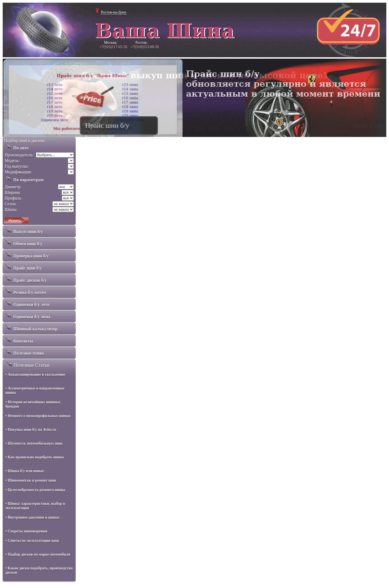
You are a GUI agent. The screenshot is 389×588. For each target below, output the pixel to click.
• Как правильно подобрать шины (35, 457)
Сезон (10, 204)
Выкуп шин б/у (24, 230)
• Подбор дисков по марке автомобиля (38, 554)
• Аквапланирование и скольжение (35, 374)
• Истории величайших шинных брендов (33, 404)
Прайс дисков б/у (25, 279)
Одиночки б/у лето (27, 303)
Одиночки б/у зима (27, 315)
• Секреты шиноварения (26, 531)
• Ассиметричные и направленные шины (35, 390)
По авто (16, 147)
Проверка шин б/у (26, 255)
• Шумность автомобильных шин (34, 443)
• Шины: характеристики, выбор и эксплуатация (35, 506)
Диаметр (13, 187)
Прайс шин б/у (23, 267)
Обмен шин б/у (23, 243)
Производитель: (19, 155)
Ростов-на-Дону (114, 12)
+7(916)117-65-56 (113, 47)
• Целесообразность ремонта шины (35, 490)
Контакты (19, 340)
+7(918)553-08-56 (145, 47)
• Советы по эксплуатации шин (32, 541)
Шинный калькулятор (31, 328)
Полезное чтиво (24, 352)
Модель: (12, 161)
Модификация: (18, 172)
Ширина (12, 192)
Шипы (11, 209)
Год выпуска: (17, 166)
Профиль (13, 198)
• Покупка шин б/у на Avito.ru (31, 430)
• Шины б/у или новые (25, 471)
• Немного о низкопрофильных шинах (38, 416)
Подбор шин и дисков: (25, 141)
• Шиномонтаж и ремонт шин (31, 480)
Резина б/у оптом (25, 291)
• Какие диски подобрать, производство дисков (39, 570)
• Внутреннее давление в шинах (32, 517)
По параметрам (24, 179)
